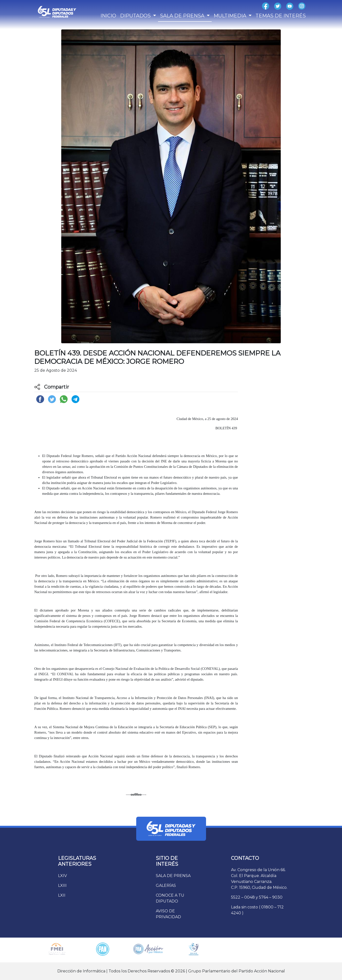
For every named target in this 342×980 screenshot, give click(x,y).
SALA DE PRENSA (173, 876)
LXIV (62, 876)
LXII (62, 895)
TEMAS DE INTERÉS (281, 16)
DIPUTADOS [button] (136, 16)
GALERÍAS (166, 885)
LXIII (62, 885)
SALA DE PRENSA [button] (183, 16)
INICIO (108, 16)
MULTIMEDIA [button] (231, 16)
